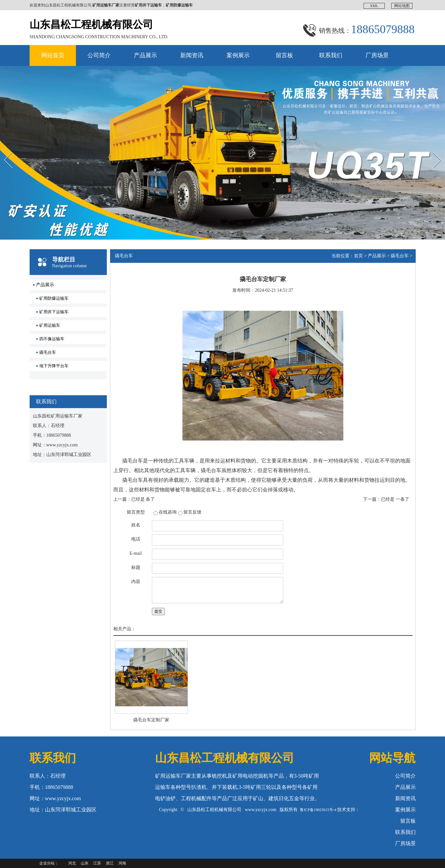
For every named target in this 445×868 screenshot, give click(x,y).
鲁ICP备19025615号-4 (318, 810)
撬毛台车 (48, 352)
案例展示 (238, 55)
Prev (4, 146)
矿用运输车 (50, 325)
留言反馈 (192, 512)
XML (374, 6)
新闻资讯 (192, 55)
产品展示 (145, 55)
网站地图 (402, 6)
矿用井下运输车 (54, 312)
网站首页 (53, 55)
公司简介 (99, 55)
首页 (358, 256)
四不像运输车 (52, 339)
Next (430, 146)
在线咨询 (168, 512)
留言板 (284, 55)
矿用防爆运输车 (54, 298)
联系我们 (331, 55)
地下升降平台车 (54, 366)
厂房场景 (377, 55)
